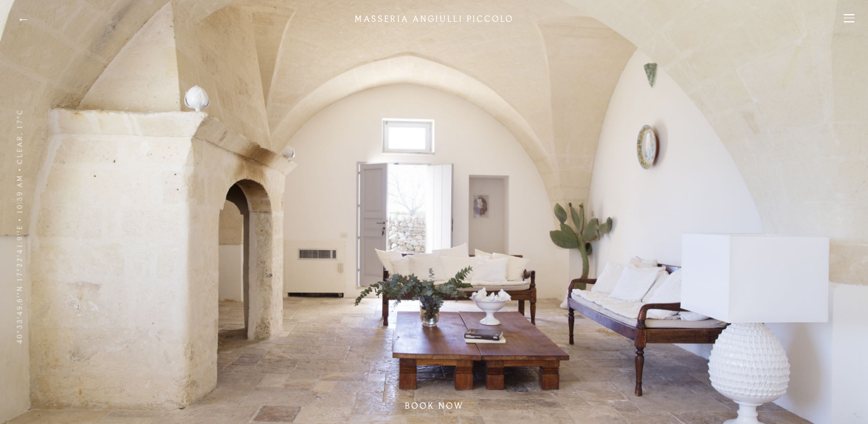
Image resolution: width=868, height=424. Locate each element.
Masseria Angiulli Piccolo (434, 19)
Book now (434, 406)
